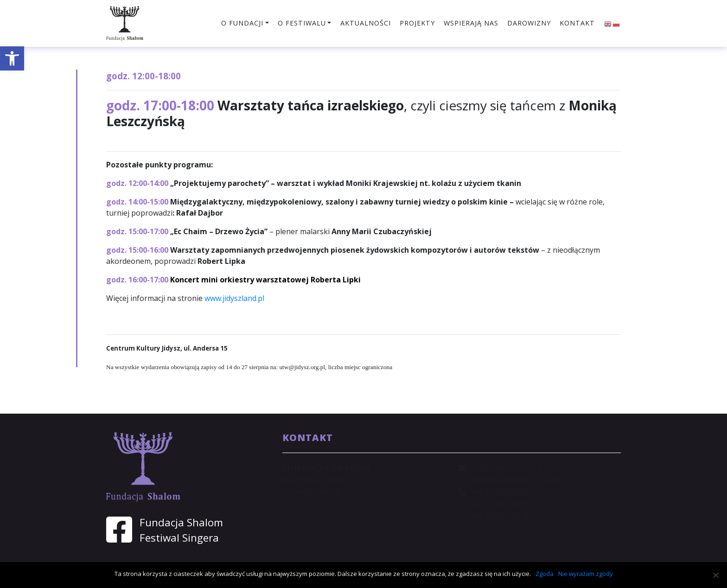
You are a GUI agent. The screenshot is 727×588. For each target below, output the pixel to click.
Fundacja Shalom (181, 522)
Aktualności (366, 23)
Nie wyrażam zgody (586, 574)
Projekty (417, 23)
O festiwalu (302, 23)
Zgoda (545, 574)
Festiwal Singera (179, 538)
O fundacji (242, 23)
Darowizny (529, 23)
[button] (12, 58)
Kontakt (577, 23)
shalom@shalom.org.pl (510, 468)
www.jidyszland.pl (234, 298)
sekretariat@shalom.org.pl (517, 479)
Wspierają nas (471, 23)
